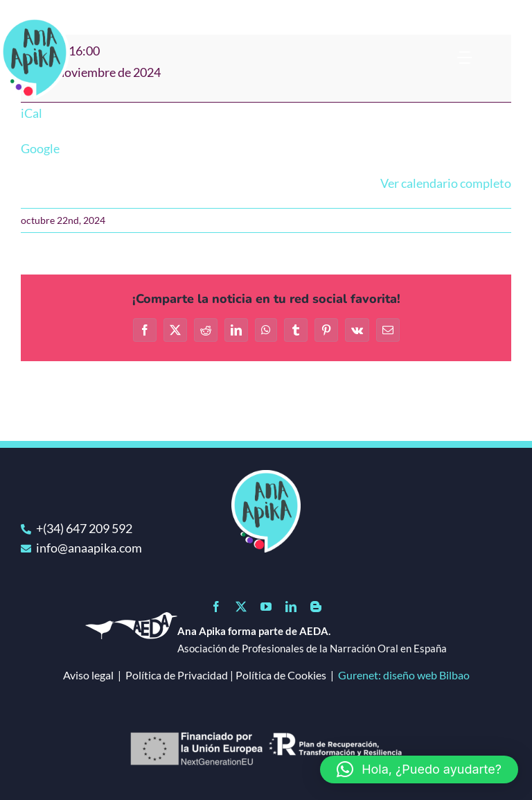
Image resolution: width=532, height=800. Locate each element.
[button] (419, 769)
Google (40, 148)
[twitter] (241, 607)
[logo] (266, 476)
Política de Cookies (281, 675)
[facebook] (216, 607)
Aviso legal (88, 675)
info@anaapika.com (89, 548)
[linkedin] (291, 607)
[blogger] (316, 607)
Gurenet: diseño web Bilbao (404, 675)
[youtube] (266, 607)
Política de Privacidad (177, 675)
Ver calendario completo (446, 183)
